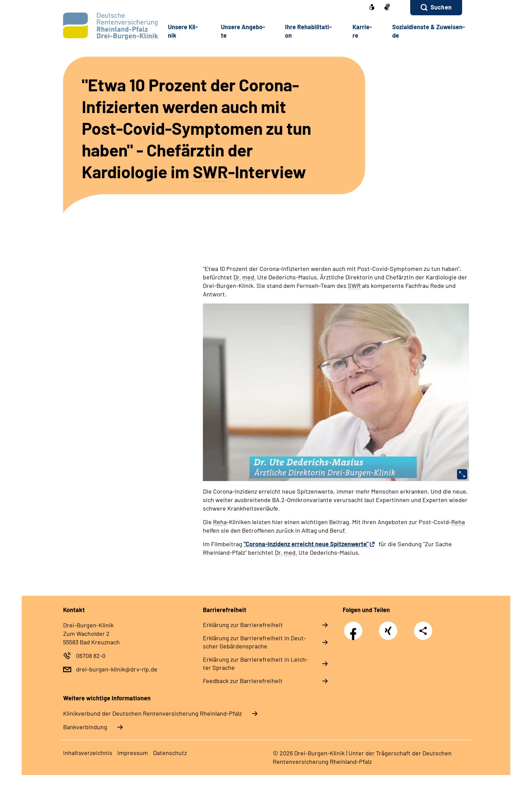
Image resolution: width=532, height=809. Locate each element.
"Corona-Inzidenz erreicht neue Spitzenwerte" (306, 544)
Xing (388, 627)
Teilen (423, 630)
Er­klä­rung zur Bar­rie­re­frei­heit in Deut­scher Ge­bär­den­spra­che (254, 642)
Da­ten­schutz (170, 753)
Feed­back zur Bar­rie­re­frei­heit (243, 681)
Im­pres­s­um (133, 753)
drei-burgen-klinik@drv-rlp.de (117, 669)
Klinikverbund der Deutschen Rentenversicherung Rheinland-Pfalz (153, 713)
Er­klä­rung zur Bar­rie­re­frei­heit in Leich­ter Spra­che (255, 663)
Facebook (355, 627)
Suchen (441, 7)
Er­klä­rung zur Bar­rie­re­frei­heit (243, 625)
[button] (436, 8)
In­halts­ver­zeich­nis (88, 753)
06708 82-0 (91, 656)
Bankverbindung (85, 727)
